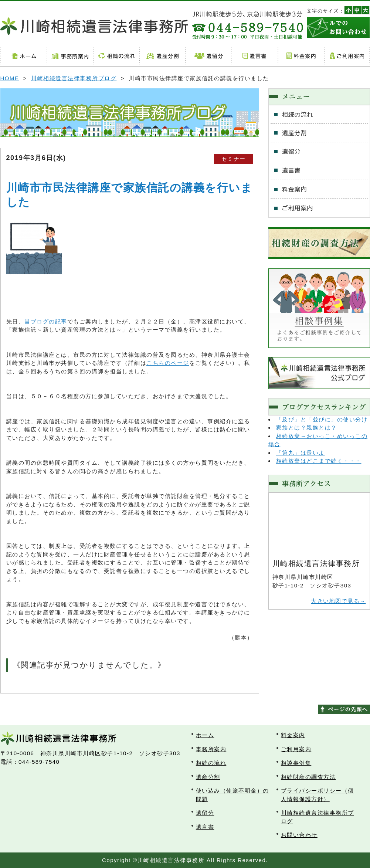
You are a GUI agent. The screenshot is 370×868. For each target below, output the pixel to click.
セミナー (234, 159)
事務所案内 (70, 56)
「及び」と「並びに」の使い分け (322, 419)
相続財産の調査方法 (308, 777)
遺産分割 (162, 56)
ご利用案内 (347, 56)
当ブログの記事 (46, 321)
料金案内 (301, 56)
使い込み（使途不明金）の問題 (232, 795)
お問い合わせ (299, 835)
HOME (10, 78)
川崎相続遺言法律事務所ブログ (74, 78)
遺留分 (208, 56)
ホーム (23, 56)
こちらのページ (168, 363)
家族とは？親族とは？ (307, 428)
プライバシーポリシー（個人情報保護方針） (318, 795)
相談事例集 (296, 763)
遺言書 (254, 56)
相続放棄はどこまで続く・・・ (319, 461)
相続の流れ (116, 56)
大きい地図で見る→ (338, 601)
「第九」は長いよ (301, 453)
